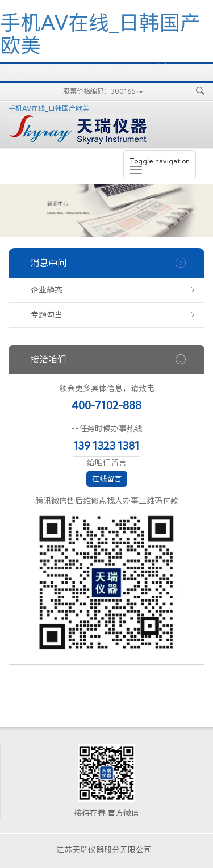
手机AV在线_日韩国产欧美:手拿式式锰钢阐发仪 (120, 66)
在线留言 (107, 479)
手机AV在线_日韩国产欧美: (78, 125)
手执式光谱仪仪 (24, 66)
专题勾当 (47, 315)
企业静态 (47, 290)
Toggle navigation (160, 165)
